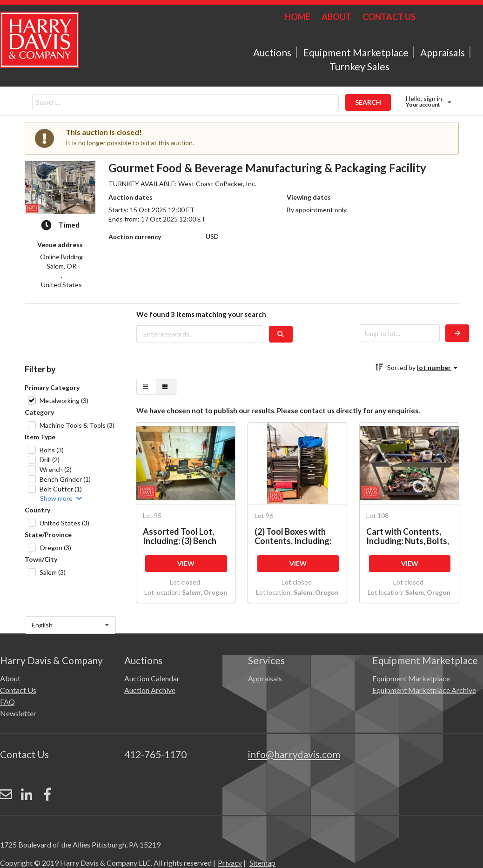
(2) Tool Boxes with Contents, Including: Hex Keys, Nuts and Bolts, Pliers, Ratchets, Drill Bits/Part (297, 536)
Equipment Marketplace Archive (424, 690)
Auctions (272, 52)
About (10, 678)
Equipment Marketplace (356, 52)
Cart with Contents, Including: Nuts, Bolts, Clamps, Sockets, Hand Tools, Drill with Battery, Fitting (409, 536)
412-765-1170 (155, 754)
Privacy (230, 822)
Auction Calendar (152, 678)
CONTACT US (389, 17)
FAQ (7, 702)
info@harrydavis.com (294, 754)
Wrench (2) (56, 469)
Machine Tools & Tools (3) (77, 425)
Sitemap (262, 822)
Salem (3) (53, 572)
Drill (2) (50, 460)
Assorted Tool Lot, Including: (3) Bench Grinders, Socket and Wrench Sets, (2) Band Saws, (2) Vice (184, 536)
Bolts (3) (52, 450)
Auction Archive (150, 690)
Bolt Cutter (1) (61, 489)
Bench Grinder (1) (65, 479)
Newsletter (18, 713)
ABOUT (336, 17)
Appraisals (443, 52)
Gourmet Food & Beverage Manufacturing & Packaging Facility (267, 168)
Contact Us (18, 690)
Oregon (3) (55, 548)
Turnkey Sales (359, 66)
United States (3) (64, 523)
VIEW (186, 563)
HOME (298, 17)
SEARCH (368, 102)
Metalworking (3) (64, 400)
